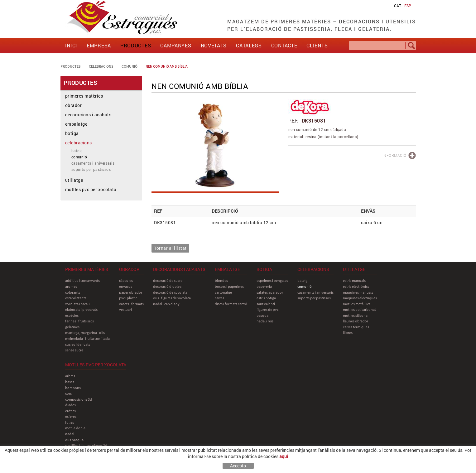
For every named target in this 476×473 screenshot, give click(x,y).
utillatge (74, 180)
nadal (70, 434)
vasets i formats (131, 304)
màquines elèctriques (360, 298)
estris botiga (266, 298)
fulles (70, 422)
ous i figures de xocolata (172, 298)
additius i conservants (82, 280)
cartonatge (223, 292)
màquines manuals (358, 292)
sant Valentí (266, 304)
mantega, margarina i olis (85, 333)
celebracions (101, 66)
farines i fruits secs (79, 321)
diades (70, 405)
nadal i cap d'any (166, 304)
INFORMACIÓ (394, 155)
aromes (71, 286)
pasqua (262, 315)
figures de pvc (267, 309)
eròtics (70, 411)
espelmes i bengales (272, 280)
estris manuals (354, 280)
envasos (126, 286)
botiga (72, 133)
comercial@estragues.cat (390, 458)
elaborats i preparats (81, 309)
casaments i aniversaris (93, 163)
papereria (264, 286)
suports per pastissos (91, 169)
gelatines (72, 327)
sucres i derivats (78, 344)
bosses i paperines (229, 286)
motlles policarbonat (359, 309)
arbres (70, 376)
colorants (73, 292)
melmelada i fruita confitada (87, 338)
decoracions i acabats (88, 115)
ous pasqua (74, 440)
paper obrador (131, 292)
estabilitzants (76, 298)
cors (68, 393)
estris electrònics (356, 286)
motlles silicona (355, 315)
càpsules (126, 280)
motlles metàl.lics (357, 304)
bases (70, 382)
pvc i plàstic (128, 298)
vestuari (125, 309)
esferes (71, 416)
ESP (408, 6)
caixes (219, 298)
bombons (73, 388)
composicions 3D (79, 399)
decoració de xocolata (170, 292)
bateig (77, 151)
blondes (221, 280)
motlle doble (75, 428)
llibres (348, 333)
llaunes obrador (356, 321)
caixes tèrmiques (356, 327)
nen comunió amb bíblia (167, 66)
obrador (74, 105)
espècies (72, 315)
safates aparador (270, 292)
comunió (130, 66)
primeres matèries (84, 96)
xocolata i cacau (77, 304)
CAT (398, 6)
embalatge (76, 124)
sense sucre (74, 350)
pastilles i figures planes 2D (86, 445)
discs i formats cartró (231, 304)
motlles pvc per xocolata (91, 189)
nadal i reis (265, 321)
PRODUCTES (71, 66)
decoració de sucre (168, 280)
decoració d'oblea (167, 286)
